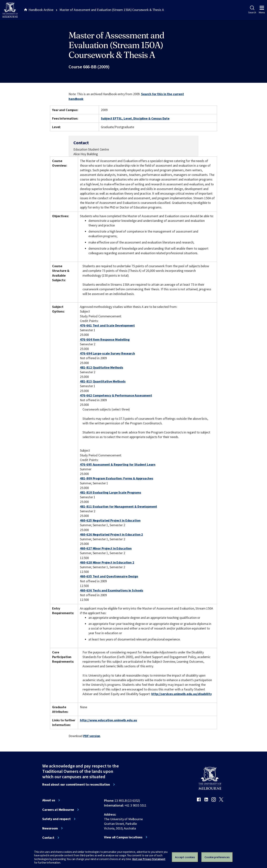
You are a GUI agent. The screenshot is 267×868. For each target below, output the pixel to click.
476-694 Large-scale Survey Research (107, 353)
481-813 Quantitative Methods (103, 381)
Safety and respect (56, 819)
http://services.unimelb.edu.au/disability (181, 694)
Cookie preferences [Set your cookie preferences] (217, 857)
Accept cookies (185, 857)
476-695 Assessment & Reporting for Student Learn (118, 464)
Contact (48, 838)
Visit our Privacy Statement (149, 859)
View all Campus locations (123, 837)
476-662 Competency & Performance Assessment (116, 395)
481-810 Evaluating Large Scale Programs (111, 492)
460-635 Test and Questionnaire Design (109, 576)
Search (252, 10)
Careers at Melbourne (58, 810)
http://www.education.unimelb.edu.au (108, 720)
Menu (262, 10)
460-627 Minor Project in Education (106, 548)
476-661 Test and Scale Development (107, 325)
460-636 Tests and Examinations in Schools (112, 590)
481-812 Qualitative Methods (102, 367)
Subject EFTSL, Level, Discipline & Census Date (135, 118)
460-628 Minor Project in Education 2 (107, 562)
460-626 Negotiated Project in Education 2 (111, 534)
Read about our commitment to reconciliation (76, 784)
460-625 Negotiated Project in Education (110, 520)
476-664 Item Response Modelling (105, 339)
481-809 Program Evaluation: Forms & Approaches (117, 478)
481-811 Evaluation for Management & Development (119, 506)
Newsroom (50, 828)
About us (49, 800)
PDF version (92, 736)
